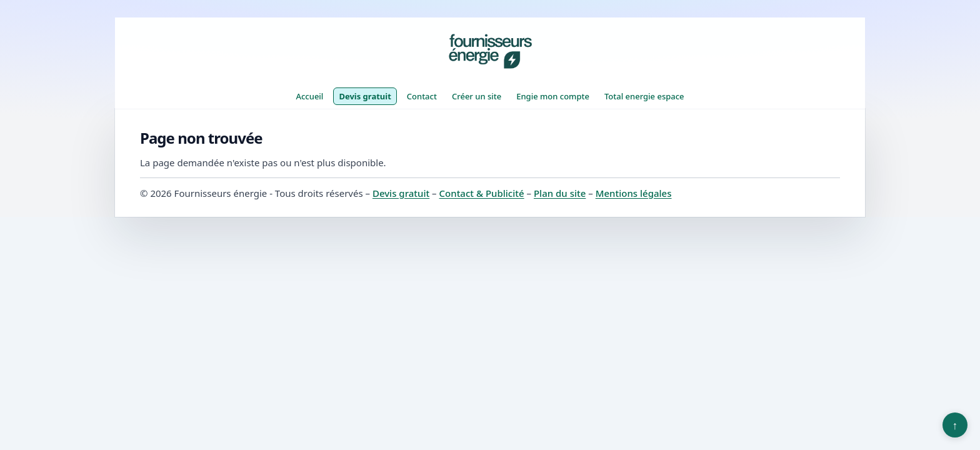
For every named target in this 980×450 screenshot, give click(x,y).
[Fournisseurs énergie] (490, 51)
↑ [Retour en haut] (955, 425)
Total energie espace (644, 96)
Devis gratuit (365, 96)
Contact (422, 96)
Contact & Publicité (482, 193)
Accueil (309, 96)
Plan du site (560, 193)
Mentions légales (634, 193)
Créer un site (477, 96)
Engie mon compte (553, 96)
